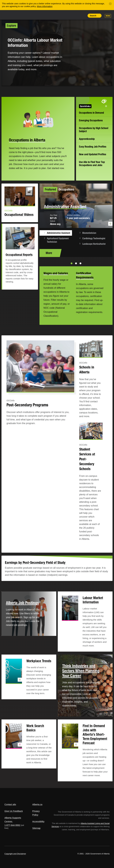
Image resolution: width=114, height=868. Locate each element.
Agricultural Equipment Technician (58, 240)
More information (45, 6)
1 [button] (72, 263)
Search (93, 16)
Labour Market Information (93, 600)
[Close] (110, 4)
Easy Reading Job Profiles (93, 147)
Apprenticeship (87, 139)
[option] (76, 220)
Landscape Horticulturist (94, 244)
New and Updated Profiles (93, 154)
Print (83, 16)
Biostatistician (89, 233)
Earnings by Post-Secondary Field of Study (36, 562)
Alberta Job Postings (22, 603)
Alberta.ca (37, 804)
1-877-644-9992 (12, 825)
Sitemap (36, 828)
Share (63, 16)
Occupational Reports (19, 255)
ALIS (24, 15)
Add (69, 16)
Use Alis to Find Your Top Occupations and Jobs (92, 164)
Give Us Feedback (14, 811)
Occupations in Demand (91, 113)
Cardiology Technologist (94, 238)
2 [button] (76, 263)
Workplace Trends (39, 661)
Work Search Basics (35, 728)
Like (76, 15)
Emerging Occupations (91, 120)
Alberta (10, 15)
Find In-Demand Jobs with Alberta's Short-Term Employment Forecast (95, 734)
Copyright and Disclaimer (15, 854)
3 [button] (80, 263)
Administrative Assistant (59, 233)
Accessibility (38, 821)
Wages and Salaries (56, 273)
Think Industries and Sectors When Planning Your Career (81, 671)
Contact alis (10, 804)
